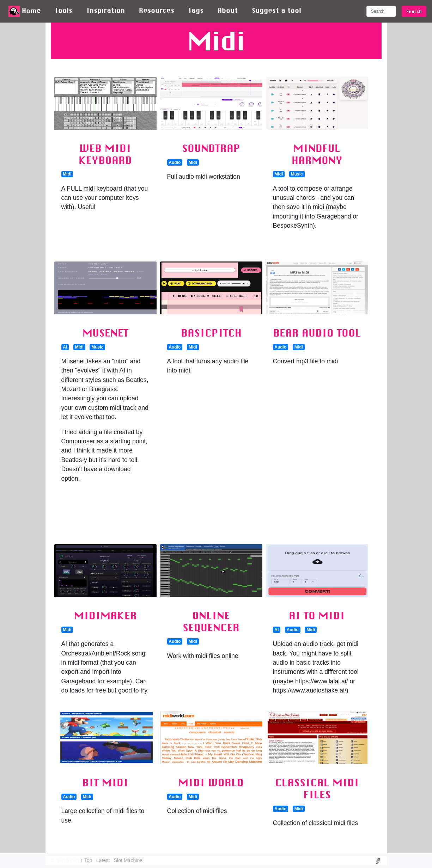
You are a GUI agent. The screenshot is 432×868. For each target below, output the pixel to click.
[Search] (381, 11)
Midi (67, 174)
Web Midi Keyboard (105, 154)
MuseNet (105, 333)
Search (414, 11)
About (228, 10)
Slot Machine (128, 860)
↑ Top (87, 860)
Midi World (211, 782)
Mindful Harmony (317, 154)
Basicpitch (211, 333)
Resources (157, 10)
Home (25, 11)
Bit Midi (105, 782)
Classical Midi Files (317, 788)
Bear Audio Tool (317, 333)
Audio (175, 162)
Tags (196, 10)
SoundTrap (211, 148)
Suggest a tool (276, 10)
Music (297, 174)
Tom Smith (68, 860)
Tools (64, 10)
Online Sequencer (211, 621)
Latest (104, 860)
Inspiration (106, 10)
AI (65, 347)
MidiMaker (105, 615)
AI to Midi (317, 615)
